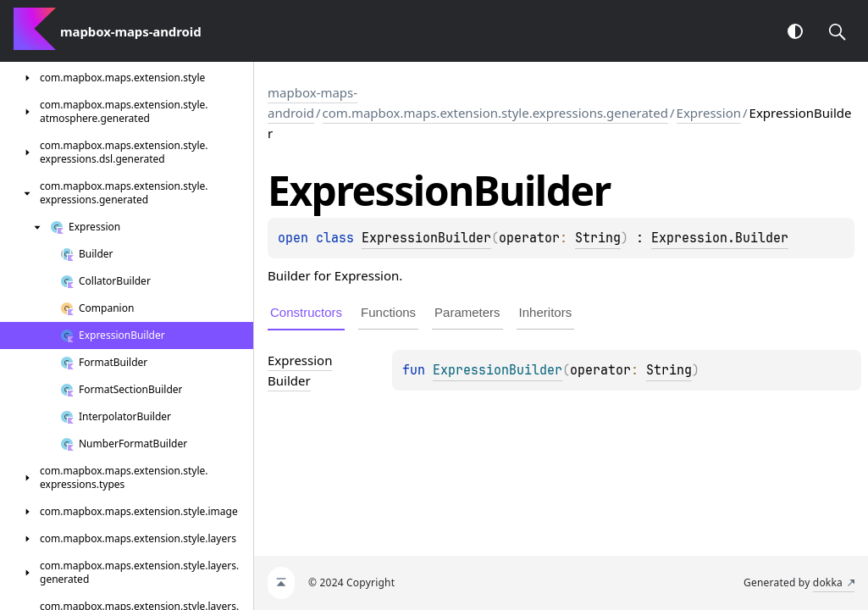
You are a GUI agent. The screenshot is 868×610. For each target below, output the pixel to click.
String (598, 238)
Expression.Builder (720, 238)
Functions (388, 312)
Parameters (467, 312)
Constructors (306, 312)
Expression (709, 113)
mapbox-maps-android (312, 103)
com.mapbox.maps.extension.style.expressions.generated (495, 113)
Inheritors (546, 312)
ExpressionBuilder (426, 238)
